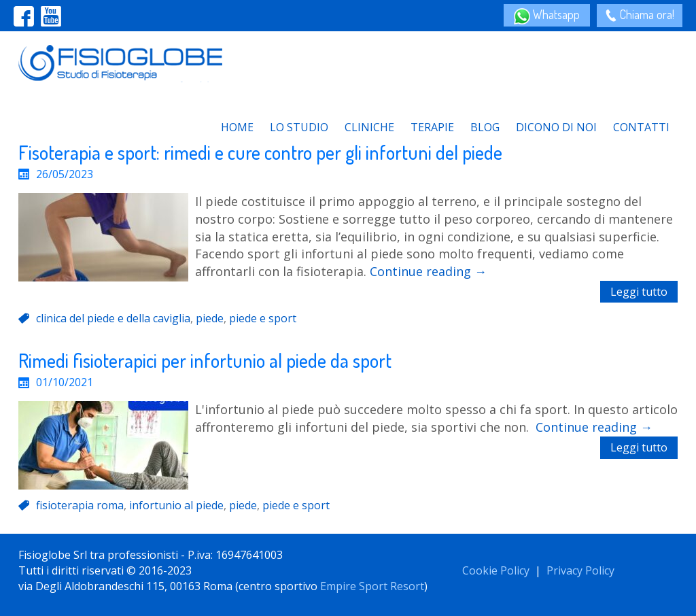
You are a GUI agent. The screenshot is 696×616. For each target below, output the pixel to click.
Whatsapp (555, 14)
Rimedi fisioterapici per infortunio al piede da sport (205, 360)
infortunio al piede (176, 505)
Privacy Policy (580, 570)
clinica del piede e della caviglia (113, 318)
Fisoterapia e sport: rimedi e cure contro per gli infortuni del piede (260, 152)
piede (210, 318)
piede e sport (263, 318)
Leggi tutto (639, 292)
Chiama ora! (646, 14)
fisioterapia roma (80, 505)
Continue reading (428, 271)
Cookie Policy (496, 570)
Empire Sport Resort (372, 586)
